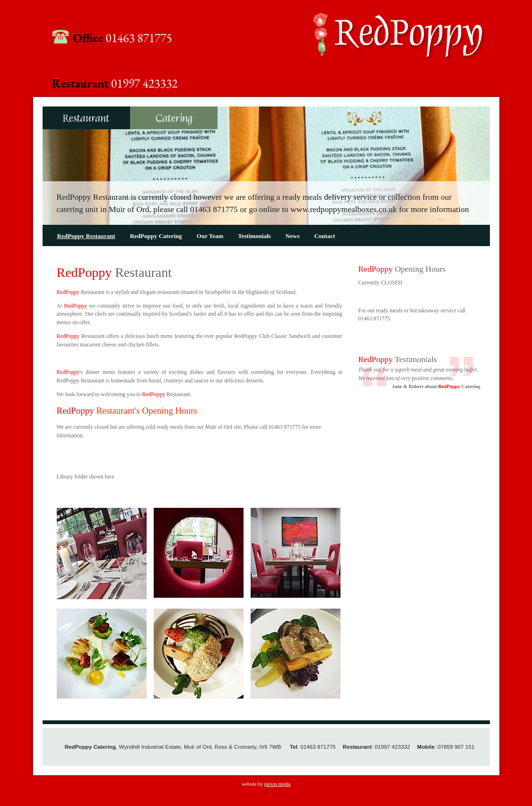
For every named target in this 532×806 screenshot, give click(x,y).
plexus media (278, 784)
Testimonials (254, 236)
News (293, 236)
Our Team (210, 236)
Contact (324, 236)
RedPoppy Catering (174, 118)
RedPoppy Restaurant (86, 118)
